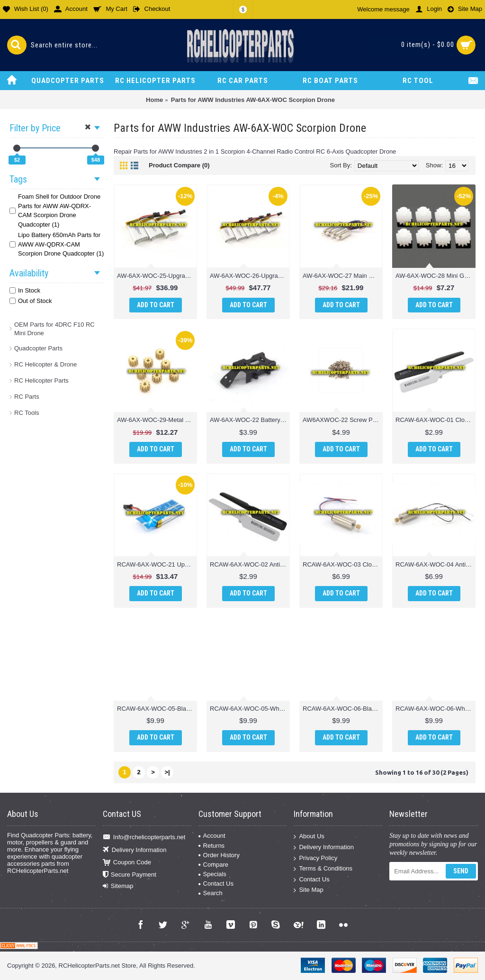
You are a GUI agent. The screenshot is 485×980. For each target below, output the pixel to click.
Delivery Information (135, 850)
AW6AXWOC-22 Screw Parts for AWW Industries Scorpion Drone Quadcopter (343, 420)
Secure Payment (130, 875)
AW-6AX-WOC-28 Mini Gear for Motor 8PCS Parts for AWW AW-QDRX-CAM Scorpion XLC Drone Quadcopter (436, 276)
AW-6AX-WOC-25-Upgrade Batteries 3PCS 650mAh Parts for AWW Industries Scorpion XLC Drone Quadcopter (157, 276)
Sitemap (118, 886)
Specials (212, 874)
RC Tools (27, 413)
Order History (219, 855)
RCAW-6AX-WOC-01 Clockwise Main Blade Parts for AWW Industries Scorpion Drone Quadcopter (436, 420)
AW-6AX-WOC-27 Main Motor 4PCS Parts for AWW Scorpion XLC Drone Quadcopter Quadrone (343, 276)
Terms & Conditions (323, 869)
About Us (309, 837)
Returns (212, 846)
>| (167, 772)
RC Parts (27, 397)
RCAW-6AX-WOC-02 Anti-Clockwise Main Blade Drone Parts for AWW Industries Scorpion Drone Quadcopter (250, 564)
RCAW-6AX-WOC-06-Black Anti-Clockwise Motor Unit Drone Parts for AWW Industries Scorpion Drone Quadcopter (343, 709)
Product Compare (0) (179, 165)
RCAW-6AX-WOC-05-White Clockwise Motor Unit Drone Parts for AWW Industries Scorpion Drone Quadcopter (250, 709)
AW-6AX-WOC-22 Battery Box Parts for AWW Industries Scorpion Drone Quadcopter (250, 420)
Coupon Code (127, 863)
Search (211, 893)
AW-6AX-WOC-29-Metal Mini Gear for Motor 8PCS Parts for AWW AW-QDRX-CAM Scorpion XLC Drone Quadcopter (157, 420)
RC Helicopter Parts (41, 380)
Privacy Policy (315, 858)
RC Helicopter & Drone (45, 364)
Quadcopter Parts (38, 348)
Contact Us (216, 884)
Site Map (308, 890)
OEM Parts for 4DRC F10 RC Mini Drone (54, 329)
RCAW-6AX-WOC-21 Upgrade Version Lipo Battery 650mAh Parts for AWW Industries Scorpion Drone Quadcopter (157, 564)
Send (461, 871)
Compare (213, 865)
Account (212, 836)
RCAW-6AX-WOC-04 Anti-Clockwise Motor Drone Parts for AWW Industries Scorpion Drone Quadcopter (436, 564)
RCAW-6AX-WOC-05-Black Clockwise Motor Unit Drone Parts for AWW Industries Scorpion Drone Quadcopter (157, 709)
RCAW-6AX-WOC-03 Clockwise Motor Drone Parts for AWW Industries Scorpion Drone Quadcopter (343, 564)
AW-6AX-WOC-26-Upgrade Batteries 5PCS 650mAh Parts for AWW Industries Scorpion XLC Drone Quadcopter (250, 276)
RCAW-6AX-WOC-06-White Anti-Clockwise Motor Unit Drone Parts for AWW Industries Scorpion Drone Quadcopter (436, 709)
